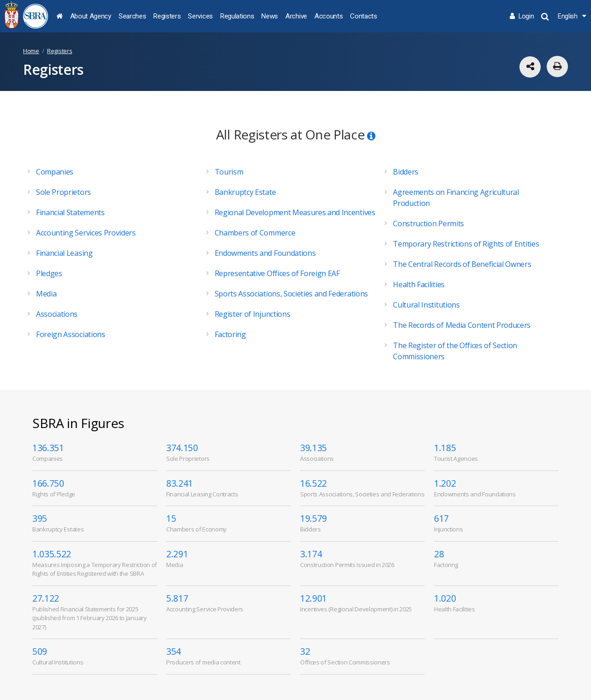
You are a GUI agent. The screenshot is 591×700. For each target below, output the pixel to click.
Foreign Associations (71, 334)
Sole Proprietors (63, 192)
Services (200, 16)
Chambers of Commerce (255, 233)
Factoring (230, 334)
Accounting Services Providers (86, 233)
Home (31, 51)
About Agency (91, 16)
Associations (57, 314)
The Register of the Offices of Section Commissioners (455, 351)
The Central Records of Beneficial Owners (462, 264)
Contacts (363, 16)
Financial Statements (70, 212)
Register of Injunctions (253, 314)
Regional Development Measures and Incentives (295, 212)
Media (46, 294)
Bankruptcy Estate (245, 192)
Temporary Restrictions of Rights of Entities (466, 244)
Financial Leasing (64, 253)
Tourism (229, 172)
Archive (296, 16)
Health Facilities (419, 284)
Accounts (329, 16)
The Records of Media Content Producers (462, 325)
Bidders (406, 172)
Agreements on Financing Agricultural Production (456, 198)
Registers (167, 16)
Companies (55, 172)
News (270, 16)
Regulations (237, 16)
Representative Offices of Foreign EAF (277, 273)
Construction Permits (428, 223)
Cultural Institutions (426, 305)
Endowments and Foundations (265, 253)
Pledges (49, 273)
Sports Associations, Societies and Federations (291, 294)
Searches (132, 16)
